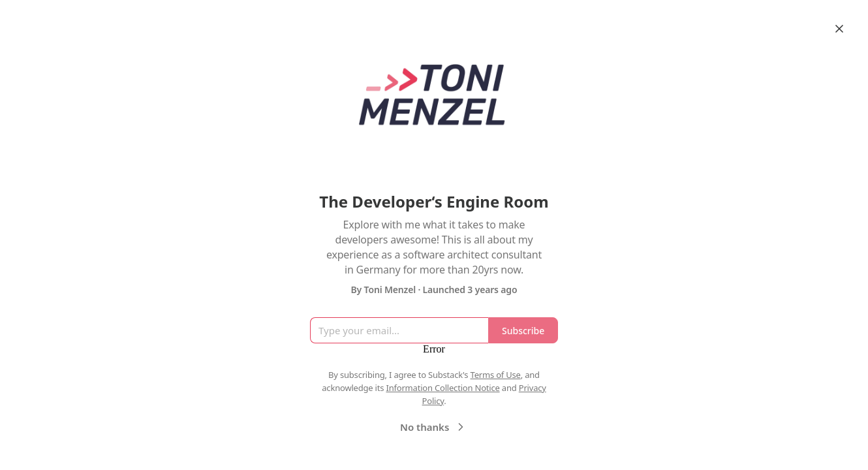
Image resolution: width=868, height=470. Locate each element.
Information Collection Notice (442, 388)
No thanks (434, 427)
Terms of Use (496, 375)
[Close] (839, 29)
